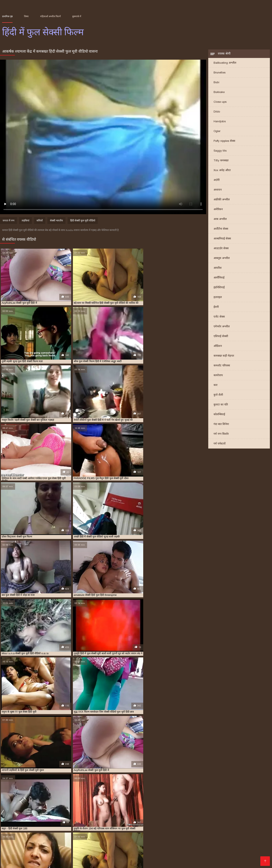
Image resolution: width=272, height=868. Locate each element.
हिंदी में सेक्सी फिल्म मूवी (119, 855)
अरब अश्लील (220, 219)
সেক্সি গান (178, 842)
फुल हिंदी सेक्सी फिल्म (205, 824)
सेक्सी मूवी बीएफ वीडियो (173, 859)
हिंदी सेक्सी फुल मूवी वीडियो (83, 221)
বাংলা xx (149, 859)
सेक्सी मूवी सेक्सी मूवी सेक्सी (57, 838)
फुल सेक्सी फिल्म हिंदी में (198, 821)
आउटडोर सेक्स (221, 249)
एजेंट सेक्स (219, 317)
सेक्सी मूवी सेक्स (137, 848)
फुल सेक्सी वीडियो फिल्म (31, 824)
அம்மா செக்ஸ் (156, 862)
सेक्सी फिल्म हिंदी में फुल (186, 826)
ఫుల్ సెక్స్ (34, 855)
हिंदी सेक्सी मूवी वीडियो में (20, 845)
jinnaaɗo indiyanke (38, 842)
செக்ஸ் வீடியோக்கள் (18, 852)
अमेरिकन (218, 210)
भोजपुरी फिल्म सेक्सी (130, 862)
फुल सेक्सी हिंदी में (115, 824)
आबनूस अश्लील (222, 258)
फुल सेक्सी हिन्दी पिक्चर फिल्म (162, 824)
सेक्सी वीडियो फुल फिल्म (149, 828)
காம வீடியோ (34, 862)
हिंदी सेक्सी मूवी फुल (161, 845)
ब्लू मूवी (7, 838)
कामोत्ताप (218, 376)
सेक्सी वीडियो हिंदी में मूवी (113, 842)
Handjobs (220, 122)
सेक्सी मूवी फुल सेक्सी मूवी (104, 828)
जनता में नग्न (8, 221)
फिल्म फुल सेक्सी (33, 821)
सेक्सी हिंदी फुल (242, 828)
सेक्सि (33, 848)
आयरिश (218, 268)
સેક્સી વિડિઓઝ (49, 845)
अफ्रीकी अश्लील (222, 200)
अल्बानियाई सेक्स (222, 239)
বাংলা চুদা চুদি (260, 842)
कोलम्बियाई (219, 415)
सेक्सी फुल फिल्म (207, 826)
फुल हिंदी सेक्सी (185, 824)
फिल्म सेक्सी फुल (50, 821)
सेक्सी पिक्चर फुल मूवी (19, 826)
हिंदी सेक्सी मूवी (200, 859)
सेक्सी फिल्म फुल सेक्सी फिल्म (113, 826)
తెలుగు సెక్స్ (43, 852)
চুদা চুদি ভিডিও (88, 838)
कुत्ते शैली (218, 395)
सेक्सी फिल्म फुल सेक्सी (87, 826)
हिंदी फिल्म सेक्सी (220, 852)
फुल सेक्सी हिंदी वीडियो (136, 824)
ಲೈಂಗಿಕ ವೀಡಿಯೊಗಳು (155, 842)
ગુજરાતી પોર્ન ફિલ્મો (195, 855)
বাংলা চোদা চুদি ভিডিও (219, 838)
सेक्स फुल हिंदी (244, 824)
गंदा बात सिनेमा (221, 424)
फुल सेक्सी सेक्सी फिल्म (55, 824)
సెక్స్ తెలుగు (62, 842)
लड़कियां (25, 221)
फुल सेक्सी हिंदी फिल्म (95, 824)
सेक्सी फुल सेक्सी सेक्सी (79, 828)
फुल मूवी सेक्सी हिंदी (117, 821)
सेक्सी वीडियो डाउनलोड (98, 859)
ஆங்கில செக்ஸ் (25, 838)
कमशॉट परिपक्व (222, 366)
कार (215, 385)
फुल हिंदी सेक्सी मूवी (226, 824)
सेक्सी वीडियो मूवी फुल (222, 828)
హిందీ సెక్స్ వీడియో (15, 859)
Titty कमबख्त (221, 161)
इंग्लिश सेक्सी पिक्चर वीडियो (151, 838)
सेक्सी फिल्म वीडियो (66, 852)
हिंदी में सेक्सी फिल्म (163, 848)
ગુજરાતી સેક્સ (57, 862)
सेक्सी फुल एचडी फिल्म (131, 845)
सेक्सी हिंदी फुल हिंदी (20, 831)
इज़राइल (218, 298)
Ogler (217, 132)
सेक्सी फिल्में (177, 862)
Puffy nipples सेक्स (224, 141)
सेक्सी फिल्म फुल (66, 826)
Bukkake (219, 92)
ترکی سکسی (72, 845)
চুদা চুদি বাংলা (12, 842)
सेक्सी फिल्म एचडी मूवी (192, 848)
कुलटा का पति (221, 405)
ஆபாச (192, 862)
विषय (26, 16)
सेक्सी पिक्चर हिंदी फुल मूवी (44, 826)
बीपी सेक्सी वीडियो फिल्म (116, 838)
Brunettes (220, 73)
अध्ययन (218, 190)
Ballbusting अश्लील (225, 63)
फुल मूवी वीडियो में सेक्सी (72, 821)
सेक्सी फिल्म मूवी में (69, 859)
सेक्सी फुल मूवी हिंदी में (12, 828)
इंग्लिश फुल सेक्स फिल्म (12, 821)
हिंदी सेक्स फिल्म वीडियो (164, 852)
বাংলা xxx (99, 848)
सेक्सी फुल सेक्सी (59, 828)
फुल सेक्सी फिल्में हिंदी (222, 821)
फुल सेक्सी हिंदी (75, 824)
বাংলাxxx (232, 845)
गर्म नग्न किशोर (221, 434)
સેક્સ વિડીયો (239, 842)
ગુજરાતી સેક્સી (229, 855)
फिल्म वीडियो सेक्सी (246, 852)
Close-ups (220, 102)
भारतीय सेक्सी (116, 848)
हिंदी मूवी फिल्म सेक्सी (226, 859)
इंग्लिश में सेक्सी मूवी (128, 859)
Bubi (216, 83)
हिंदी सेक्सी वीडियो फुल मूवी (217, 862)
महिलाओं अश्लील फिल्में (50, 16)
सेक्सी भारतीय (56, 221)
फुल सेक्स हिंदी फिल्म (155, 821)
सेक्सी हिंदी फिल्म (187, 845)
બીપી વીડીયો (89, 852)
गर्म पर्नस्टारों (220, 444)
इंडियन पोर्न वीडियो (212, 845)
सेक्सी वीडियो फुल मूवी (173, 828)
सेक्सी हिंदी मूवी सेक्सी (185, 838)
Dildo (217, 112)
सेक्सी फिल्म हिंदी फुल (163, 826)
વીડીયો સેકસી (218, 842)
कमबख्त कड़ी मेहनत (224, 356)
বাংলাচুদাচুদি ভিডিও (251, 838)
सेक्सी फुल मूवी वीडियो (251, 826)
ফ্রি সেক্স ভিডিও (83, 842)
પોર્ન (213, 855)
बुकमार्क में (77, 16)
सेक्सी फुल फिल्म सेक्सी (228, 826)
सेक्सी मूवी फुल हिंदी (127, 828)
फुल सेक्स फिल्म (136, 821)
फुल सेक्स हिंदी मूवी (176, 821)
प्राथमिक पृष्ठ (7, 16)
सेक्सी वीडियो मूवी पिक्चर (99, 845)
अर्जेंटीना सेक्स (221, 229)
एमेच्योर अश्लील (222, 327)
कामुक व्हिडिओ (197, 842)
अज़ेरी (217, 180)
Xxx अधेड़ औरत (222, 171)
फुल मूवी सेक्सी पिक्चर (95, 821)
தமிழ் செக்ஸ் (104, 862)
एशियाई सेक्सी (221, 337)
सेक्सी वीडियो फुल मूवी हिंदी (198, 828)
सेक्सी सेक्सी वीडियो (194, 852)
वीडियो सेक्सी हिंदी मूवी (165, 855)
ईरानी (216, 307)
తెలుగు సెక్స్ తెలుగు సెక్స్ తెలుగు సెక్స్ (64, 848)
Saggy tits (220, 151)
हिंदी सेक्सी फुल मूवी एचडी (59, 855)
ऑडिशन (218, 346)
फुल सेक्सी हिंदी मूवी (254, 855)
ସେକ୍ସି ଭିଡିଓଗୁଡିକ (89, 855)
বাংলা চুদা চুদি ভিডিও (252, 848)
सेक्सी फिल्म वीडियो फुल (140, 826)
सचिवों (40, 221)
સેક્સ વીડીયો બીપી (222, 848)
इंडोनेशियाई (219, 288)
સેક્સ (135, 842)
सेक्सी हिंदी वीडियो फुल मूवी (44, 831)
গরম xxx (142, 855)
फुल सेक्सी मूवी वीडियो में (245, 821)
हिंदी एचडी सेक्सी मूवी (113, 852)
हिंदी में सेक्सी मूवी (81, 862)
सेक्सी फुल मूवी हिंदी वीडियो (37, 828)
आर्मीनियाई (219, 278)
